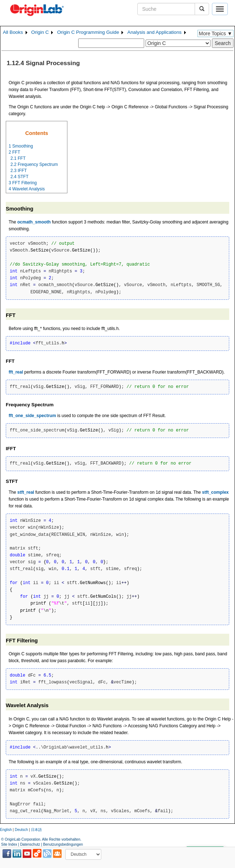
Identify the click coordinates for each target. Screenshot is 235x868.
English (6, 830)
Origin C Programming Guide (88, 32)
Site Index (9, 844)
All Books (13, 32)
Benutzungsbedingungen (63, 844)
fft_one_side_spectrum (32, 416)
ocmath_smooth (34, 222)
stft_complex (215, 492)
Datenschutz (30, 844)
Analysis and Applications (154, 32)
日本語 (36, 830)
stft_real (26, 492)
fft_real (16, 372)
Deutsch (21, 830)
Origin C (40, 32)
